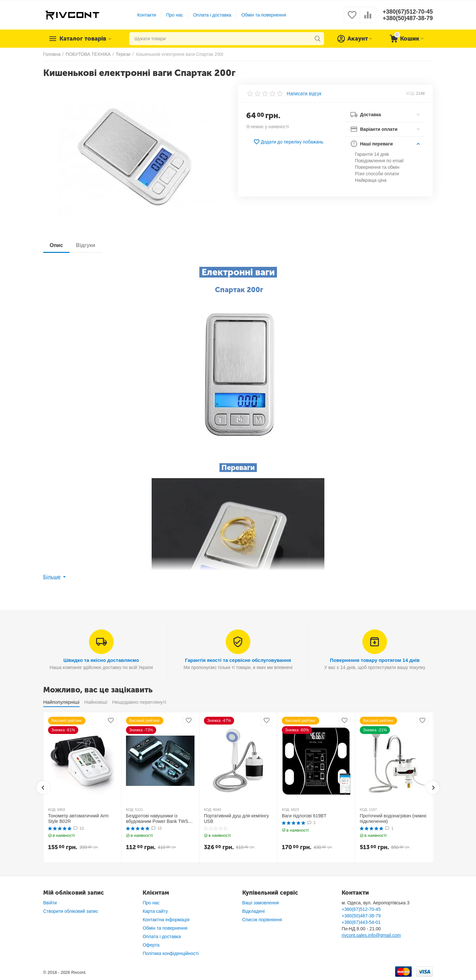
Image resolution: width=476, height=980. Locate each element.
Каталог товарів (83, 39)
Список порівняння (262, 920)
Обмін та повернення (264, 15)
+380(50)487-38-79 (408, 18)
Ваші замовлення (261, 903)
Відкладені (254, 911)
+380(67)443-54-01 (361, 922)
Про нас (175, 15)
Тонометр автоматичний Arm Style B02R (78, 819)
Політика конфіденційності (170, 953)
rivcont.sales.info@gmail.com (371, 935)
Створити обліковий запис (71, 911)
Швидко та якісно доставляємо (101, 660)
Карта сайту (155, 911)
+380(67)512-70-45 (408, 12)
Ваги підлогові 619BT (304, 816)
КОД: (411, 93)
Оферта (151, 945)
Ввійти (50, 903)
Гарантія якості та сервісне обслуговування (238, 660)
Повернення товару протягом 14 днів (375, 660)
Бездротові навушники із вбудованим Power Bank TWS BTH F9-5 (157, 819)
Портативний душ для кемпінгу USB (236, 819)
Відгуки (86, 245)
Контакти (146, 15)
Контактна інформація (166, 920)
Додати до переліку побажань (288, 142)
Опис (56, 245)
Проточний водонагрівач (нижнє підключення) (393, 819)
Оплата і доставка (212, 15)
